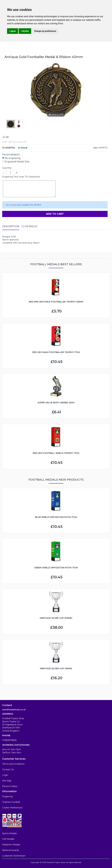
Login (5, 775)
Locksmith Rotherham (14, 856)
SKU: (96, 148)
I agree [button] (13, 31)
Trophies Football (11, 802)
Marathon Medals (11, 845)
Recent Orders (10, 786)
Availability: (9, 148)
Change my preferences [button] (45, 31)
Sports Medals (9, 833)
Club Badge (29, 226)
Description (11, 226)
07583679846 (9, 740)
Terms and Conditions (13, 764)
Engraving (7, 796)
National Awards (11, 850)
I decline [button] (25, 31)
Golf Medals (8, 839)
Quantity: (7, 168)
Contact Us (8, 769)
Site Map (7, 781)
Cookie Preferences (12, 808)
